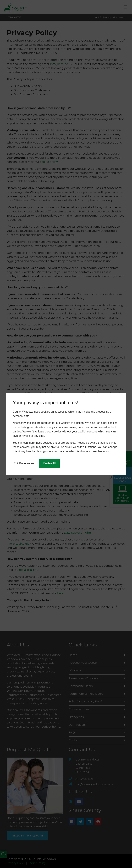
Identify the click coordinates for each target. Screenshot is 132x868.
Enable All (49, 463)
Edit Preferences (24, 463)
